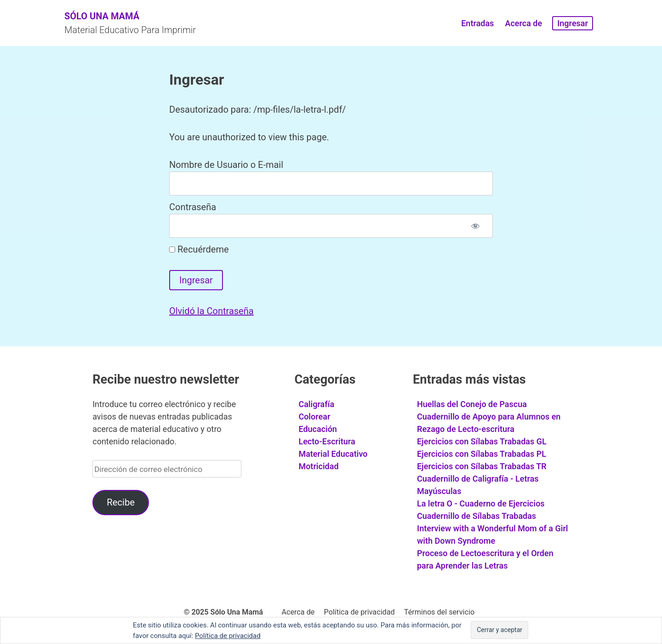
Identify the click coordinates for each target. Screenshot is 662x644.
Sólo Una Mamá (102, 16)
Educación (318, 429)
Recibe (121, 502)
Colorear (314, 417)
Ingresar (573, 23)
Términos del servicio (439, 612)
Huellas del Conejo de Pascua (472, 404)
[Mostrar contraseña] (475, 226)
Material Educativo (333, 454)
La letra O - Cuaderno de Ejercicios (481, 503)
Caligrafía (316, 404)
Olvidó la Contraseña (211, 311)
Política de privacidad (360, 612)
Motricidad (318, 466)
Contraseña (193, 207)
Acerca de (523, 23)
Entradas (477, 23)
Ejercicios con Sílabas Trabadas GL (482, 441)
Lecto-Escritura (327, 441)
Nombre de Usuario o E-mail (226, 165)
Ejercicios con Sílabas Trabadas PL (482, 454)
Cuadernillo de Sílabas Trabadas (477, 516)
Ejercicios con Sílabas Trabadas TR (482, 466)
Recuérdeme (199, 249)
